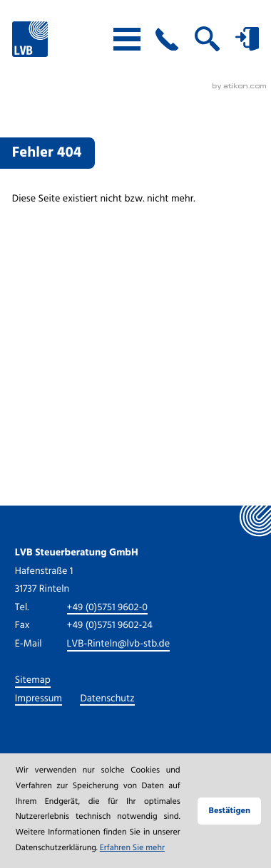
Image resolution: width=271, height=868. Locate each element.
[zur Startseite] (30, 39)
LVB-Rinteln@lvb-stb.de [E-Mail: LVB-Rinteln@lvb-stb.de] (119, 645)
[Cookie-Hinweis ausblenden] (229, 811)
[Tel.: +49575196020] (108, 609)
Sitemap (33, 681)
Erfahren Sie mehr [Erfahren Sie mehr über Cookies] (132, 849)
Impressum (39, 700)
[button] (167, 40)
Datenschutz (107, 700)
